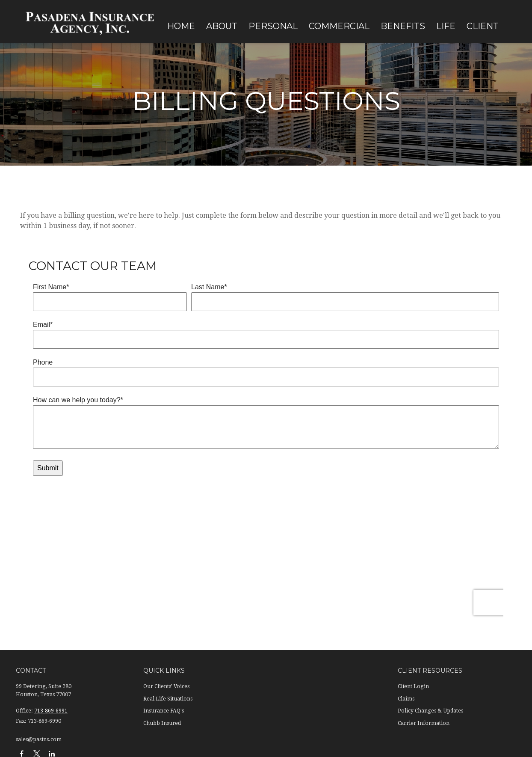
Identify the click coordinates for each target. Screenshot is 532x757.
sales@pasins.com (39, 624)
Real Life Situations (168, 584)
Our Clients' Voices (166, 572)
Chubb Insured (162, 608)
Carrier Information (424, 608)
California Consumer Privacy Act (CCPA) (247, 682)
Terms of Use (68, 702)
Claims (406, 584)
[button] (181, 26)
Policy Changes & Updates (430, 596)
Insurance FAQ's (164, 596)
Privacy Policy (32, 702)
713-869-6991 (51, 596)
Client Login (413, 572)
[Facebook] (22, 638)
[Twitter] (37, 638)
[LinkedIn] (52, 638)
